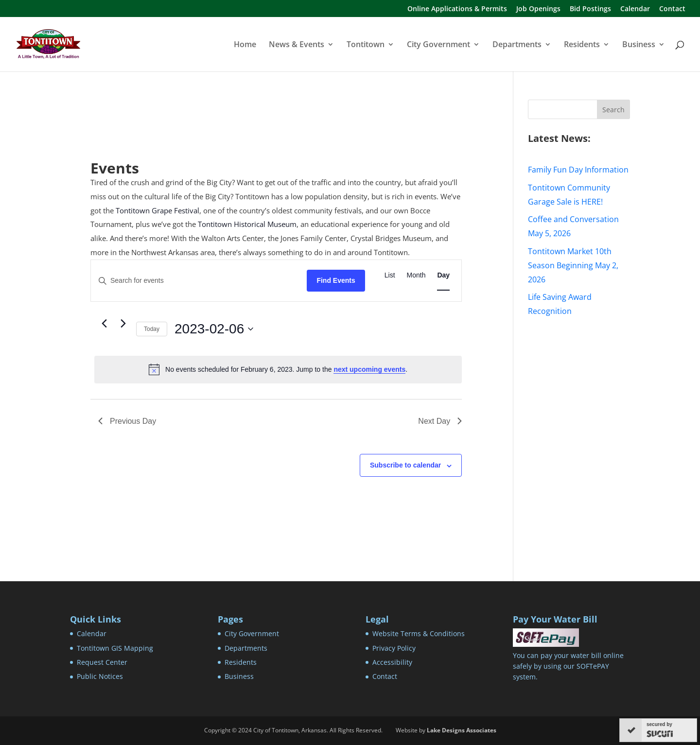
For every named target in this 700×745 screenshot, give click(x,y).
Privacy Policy (394, 648)
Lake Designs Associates (462, 730)
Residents (582, 45)
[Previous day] (104, 323)
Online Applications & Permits (457, 9)
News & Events (297, 45)
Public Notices (100, 676)
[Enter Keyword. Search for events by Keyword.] (199, 281)
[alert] (278, 369)
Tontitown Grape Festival (157, 210)
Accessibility (392, 662)
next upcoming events (369, 369)
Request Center (102, 662)
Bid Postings (590, 9)
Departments (517, 45)
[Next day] (123, 323)
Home (245, 45)
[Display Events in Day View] (443, 275)
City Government (438, 45)
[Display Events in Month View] (416, 275)
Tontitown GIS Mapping (115, 648)
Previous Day (127, 421)
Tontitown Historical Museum (247, 224)
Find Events (336, 280)
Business (639, 45)
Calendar (635, 9)
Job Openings (538, 9)
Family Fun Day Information (578, 170)
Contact (672, 9)
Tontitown (366, 45)
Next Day (440, 421)
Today (152, 329)
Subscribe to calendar (405, 465)
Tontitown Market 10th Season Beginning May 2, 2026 (573, 265)
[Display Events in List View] (390, 275)
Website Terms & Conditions (419, 633)
